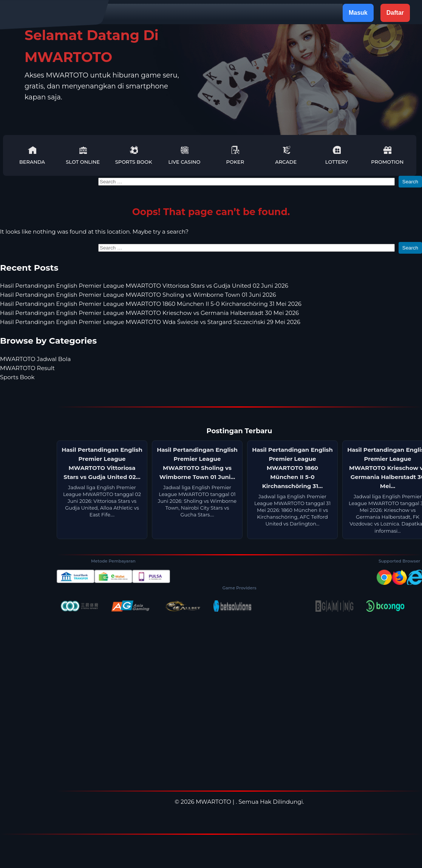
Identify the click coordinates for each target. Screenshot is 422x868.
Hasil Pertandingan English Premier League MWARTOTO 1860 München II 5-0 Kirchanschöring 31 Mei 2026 (151, 304)
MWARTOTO (213, 802)
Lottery (337, 155)
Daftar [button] (395, 13)
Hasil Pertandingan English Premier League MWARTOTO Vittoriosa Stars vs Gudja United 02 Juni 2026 (144, 286)
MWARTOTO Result (27, 368)
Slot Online (83, 155)
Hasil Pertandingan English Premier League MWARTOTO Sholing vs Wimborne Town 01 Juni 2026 (138, 295)
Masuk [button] (358, 13)
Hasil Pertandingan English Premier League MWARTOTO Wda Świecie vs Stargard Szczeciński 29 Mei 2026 (150, 322)
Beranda (32, 155)
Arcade (286, 155)
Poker (235, 155)
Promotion (387, 155)
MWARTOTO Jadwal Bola (35, 359)
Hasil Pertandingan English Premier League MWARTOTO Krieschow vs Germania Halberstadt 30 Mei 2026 (149, 313)
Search (410, 182)
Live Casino (184, 155)
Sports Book (134, 155)
